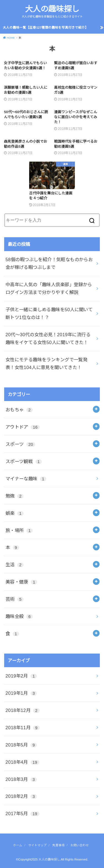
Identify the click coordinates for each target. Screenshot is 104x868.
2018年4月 (22, 762)
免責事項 (59, 845)
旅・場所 (19, 530)
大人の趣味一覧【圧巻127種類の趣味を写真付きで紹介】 (45, 28)
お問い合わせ (80, 845)
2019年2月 (21, 676)
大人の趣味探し (52, 9)
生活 (15, 565)
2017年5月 (22, 813)
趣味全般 (19, 616)
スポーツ (20, 444)
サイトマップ (37, 845)
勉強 (15, 496)
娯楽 (15, 513)
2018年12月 (23, 710)
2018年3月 (21, 779)
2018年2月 (21, 796)
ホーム (18, 845)
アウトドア (23, 427)
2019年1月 (21, 693)
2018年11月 (23, 728)
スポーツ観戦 (24, 461)
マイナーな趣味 (26, 479)
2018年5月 (21, 745)
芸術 (15, 599)
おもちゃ (19, 410)
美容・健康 (21, 582)
